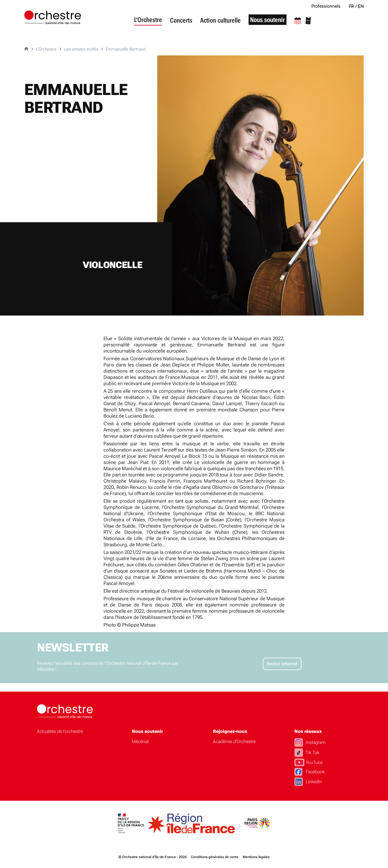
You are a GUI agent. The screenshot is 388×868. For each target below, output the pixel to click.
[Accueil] (53, 17)
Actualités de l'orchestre (60, 731)
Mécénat (140, 741)
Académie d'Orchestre (234, 741)
